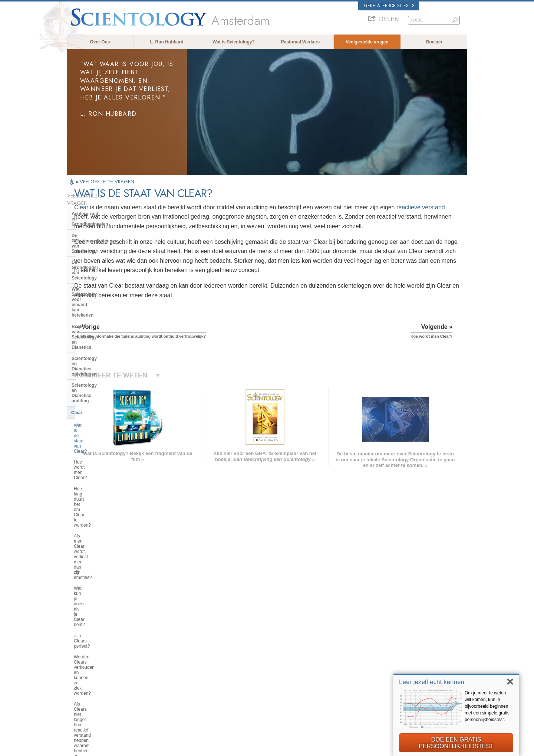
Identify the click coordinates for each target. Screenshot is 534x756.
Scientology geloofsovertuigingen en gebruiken (292, 631)
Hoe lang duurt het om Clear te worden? (104, 344)
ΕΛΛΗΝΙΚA (163, 665)
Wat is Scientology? (234, 42)
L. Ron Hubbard (167, 42)
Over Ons (100, 42)
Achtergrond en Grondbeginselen (107, 206)
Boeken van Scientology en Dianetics (100, 265)
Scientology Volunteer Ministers (386, 667)
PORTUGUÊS (166, 680)
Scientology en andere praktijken (106, 484)
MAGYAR (161, 629)
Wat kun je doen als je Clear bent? (108, 373)
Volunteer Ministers (267, 645)
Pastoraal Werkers (301, 42)
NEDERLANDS (84, 688)
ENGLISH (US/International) (96, 629)
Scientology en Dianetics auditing (107, 295)
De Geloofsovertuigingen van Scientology (103, 220)
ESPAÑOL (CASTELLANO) (178, 658)
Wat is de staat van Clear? (100, 319)
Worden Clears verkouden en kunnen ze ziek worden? (103, 397)
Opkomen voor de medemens (277, 638)
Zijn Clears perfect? (93, 384)
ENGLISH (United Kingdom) (96, 636)
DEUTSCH (80, 696)
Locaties (258, 688)
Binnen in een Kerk (92, 457)
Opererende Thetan (92, 434)
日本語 (77, 667)
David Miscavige (372, 652)
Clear (163, 207)
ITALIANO (162, 672)
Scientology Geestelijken (98, 445)
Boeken (434, 42)
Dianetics (366, 631)
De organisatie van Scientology (105, 496)
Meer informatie (264, 674)
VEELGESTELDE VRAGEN (107, 182)
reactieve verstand (207, 217)
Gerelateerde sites (389, 6)
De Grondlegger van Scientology (106, 234)
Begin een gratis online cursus (385, 660)
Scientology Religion (376, 645)
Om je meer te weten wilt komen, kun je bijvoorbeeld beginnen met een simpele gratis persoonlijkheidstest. (487, 706)
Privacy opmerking (323, 748)
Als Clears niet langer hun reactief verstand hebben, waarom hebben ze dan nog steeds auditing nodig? (108, 416)
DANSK (78, 644)
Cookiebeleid (355, 748)
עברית (77, 659)
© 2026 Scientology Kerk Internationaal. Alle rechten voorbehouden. (128, 748)
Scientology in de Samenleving (104, 557)
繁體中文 (79, 681)
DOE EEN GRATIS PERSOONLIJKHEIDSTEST (456, 743)
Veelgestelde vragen (367, 42)
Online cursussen (266, 667)
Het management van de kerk (102, 507)
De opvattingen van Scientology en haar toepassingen (105, 471)
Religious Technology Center (102, 518)
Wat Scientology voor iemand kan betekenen (107, 248)
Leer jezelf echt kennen (432, 682)
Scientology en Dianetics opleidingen (98, 281)
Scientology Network (376, 638)
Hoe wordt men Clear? (96, 330)
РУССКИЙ (80, 674)
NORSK (160, 636)
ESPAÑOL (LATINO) (171, 651)
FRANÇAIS (81, 651)
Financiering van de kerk (98, 546)
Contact (257, 681)
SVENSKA (162, 644)
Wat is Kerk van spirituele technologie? (99, 532)
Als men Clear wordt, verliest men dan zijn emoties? (107, 360)
